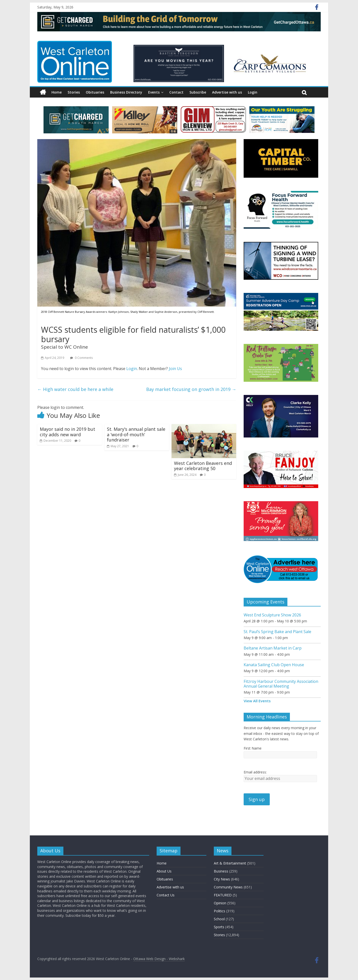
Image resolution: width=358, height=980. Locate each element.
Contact (176, 92)
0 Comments (81, 358)
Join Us (175, 369)
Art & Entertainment (230, 863)
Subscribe (198, 92)
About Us (164, 871)
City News (222, 879)
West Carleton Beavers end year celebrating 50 (203, 466)
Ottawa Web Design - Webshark (159, 959)
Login (253, 92)
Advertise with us (227, 92)
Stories (74, 92)
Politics (220, 911)
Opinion (220, 903)
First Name (253, 748)
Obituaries (95, 92)
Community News (228, 887)
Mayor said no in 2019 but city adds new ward (67, 432)
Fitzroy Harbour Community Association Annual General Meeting (281, 684)
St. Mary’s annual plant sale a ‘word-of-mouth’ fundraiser (136, 434)
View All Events (257, 701)
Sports (219, 927)
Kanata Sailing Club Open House (274, 665)
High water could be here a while (75, 389)
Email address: (255, 772)
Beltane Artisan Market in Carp (273, 648)
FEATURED (223, 895)
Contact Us (166, 895)
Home (57, 92)
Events (154, 92)
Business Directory (126, 92)
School (219, 919)
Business (221, 871)
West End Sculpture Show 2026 (272, 615)
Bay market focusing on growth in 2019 (191, 389)
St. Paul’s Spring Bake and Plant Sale (277, 632)
